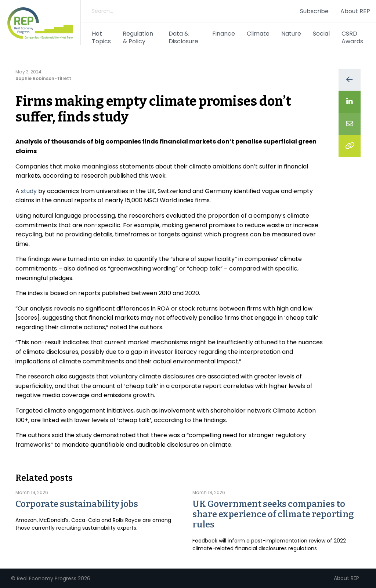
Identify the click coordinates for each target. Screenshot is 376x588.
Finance (224, 34)
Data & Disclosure (183, 37)
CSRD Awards (352, 37)
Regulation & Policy (138, 37)
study (29, 191)
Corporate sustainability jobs (77, 504)
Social (321, 34)
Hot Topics (101, 37)
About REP (355, 11)
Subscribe (314, 11)
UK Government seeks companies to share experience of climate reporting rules (273, 514)
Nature (291, 34)
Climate (258, 34)
